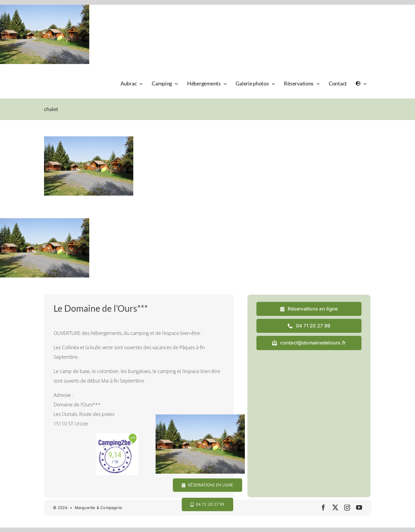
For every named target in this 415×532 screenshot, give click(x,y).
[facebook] (323, 508)
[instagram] (347, 508)
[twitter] (335, 508)
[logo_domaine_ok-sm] (61, 75)
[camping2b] (117, 436)
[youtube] (359, 508)
